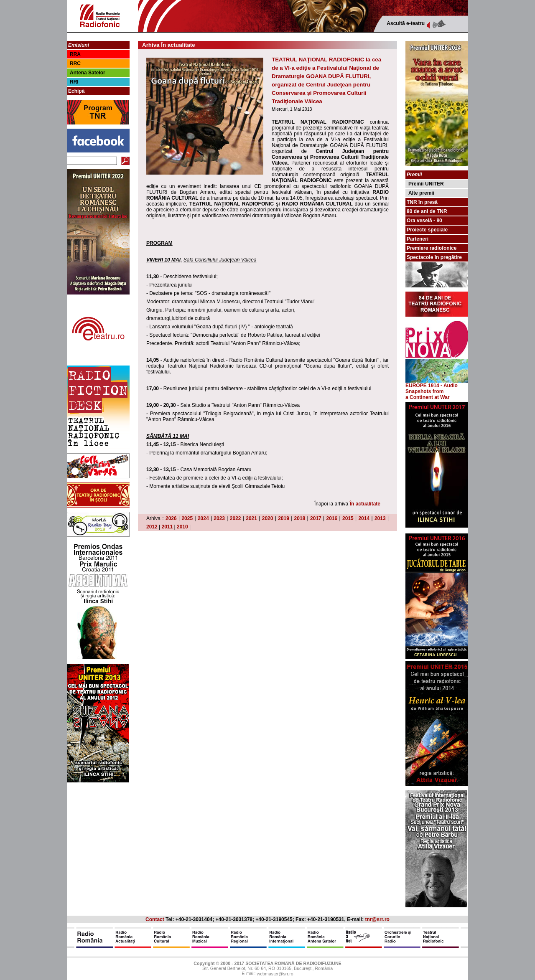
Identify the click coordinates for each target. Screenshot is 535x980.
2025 (187, 518)
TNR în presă (422, 202)
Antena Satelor (88, 73)
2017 (316, 518)
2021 (251, 518)
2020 (268, 518)
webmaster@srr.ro (275, 974)
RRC (75, 63)
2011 (167, 527)
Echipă (76, 91)
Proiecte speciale (427, 230)
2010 (182, 527)
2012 (152, 527)
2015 (348, 518)
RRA (75, 54)
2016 (332, 518)
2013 (380, 518)
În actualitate (365, 504)
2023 (219, 518)
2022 (236, 518)
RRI (74, 82)
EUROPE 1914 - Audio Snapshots (437, 386)
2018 (300, 518)
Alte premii (421, 193)
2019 (284, 518)
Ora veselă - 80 (424, 221)
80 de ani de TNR (427, 211)
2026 (171, 518)
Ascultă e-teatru (406, 23)
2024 (203, 518)
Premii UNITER (426, 184)
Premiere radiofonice (432, 248)
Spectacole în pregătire (434, 257)
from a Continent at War (428, 394)
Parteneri (418, 239)
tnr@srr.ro (377, 919)
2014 (364, 518)
